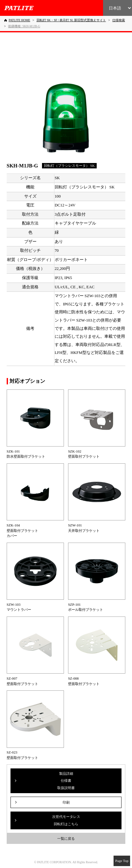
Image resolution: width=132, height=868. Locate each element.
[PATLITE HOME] (17, 20)
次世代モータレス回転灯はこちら (66, 820)
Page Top (122, 861)
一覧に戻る (66, 839)
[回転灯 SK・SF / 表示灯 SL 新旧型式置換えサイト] (71, 20)
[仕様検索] (119, 20)
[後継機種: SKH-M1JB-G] (24, 26)
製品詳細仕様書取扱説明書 (66, 781)
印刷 (66, 802)
